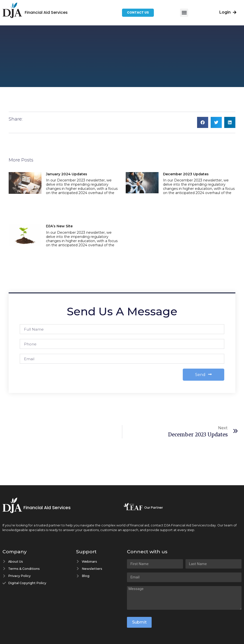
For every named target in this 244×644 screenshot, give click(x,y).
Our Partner (154, 508)
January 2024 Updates (67, 174)
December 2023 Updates (186, 174)
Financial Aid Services (46, 12)
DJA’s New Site (59, 226)
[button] (184, 13)
